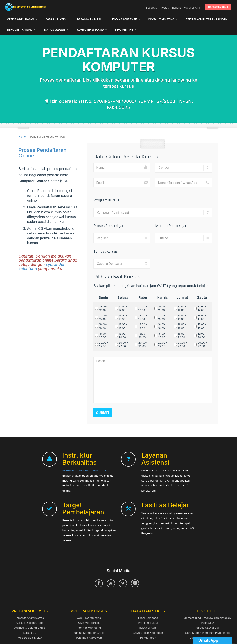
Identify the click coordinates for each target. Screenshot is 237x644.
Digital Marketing (163, 19)
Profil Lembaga (148, 607)
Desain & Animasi (91, 19)
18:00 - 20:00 (103, 325)
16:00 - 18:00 (103, 316)
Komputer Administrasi (30, 607)
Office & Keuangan (22, 19)
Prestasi (164, 8)
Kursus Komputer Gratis (89, 622)
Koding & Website (126, 19)
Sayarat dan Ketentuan (148, 622)
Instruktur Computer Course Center (85, 460)
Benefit (177, 8)
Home (22, 126)
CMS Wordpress (89, 612)
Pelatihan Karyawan (89, 627)
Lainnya (193, 19)
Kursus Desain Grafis (29, 612)
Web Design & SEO (30, 627)
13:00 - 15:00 (103, 307)
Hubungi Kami (192, 8)
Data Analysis (57, 19)
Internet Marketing (89, 617)
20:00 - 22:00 (103, 334)
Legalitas (152, 8)
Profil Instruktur (148, 612)
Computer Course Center (41, 7)
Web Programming (89, 607)
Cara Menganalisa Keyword (208, 627)
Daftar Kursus (218, 7)
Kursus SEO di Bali (207, 617)
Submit (103, 402)
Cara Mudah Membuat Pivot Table (207, 622)
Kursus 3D (30, 622)
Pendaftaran (148, 627)
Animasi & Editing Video (30, 617)
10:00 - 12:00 (103, 298)
